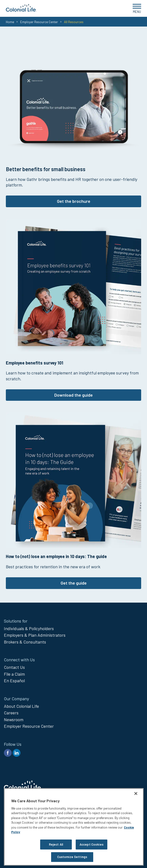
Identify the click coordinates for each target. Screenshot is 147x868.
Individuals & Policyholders (29, 628)
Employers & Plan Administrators (35, 635)
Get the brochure (74, 201)
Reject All (56, 844)
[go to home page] (21, 10)
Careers (11, 713)
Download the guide (73, 395)
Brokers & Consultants (25, 642)
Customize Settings (72, 857)
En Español (14, 681)
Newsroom (14, 719)
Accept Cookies (92, 844)
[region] (74, 827)
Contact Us (14, 667)
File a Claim (14, 674)
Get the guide (74, 583)
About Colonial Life (21, 706)
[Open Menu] (137, 8)
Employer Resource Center (39, 22)
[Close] (136, 793)
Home (10, 22)
